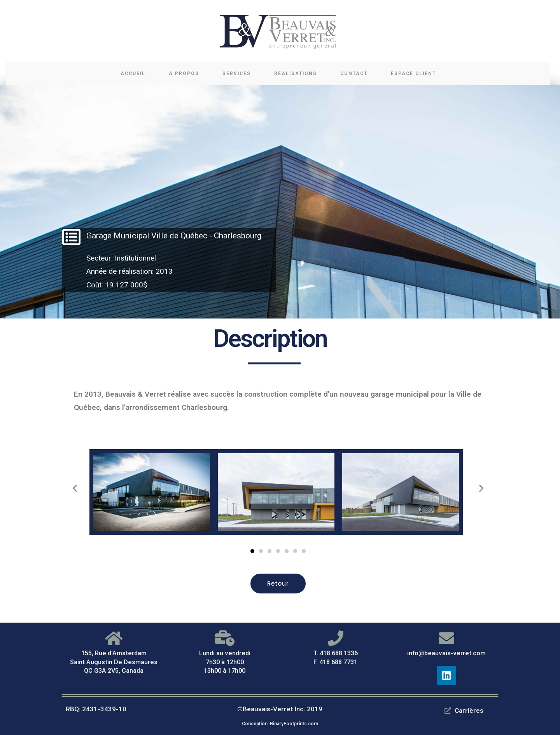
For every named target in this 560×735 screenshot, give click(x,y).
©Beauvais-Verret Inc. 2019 (280, 709)
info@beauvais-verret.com (446, 653)
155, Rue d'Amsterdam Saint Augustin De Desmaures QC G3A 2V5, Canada (114, 662)
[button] (252, 551)
